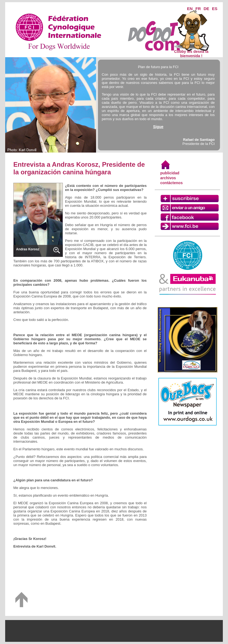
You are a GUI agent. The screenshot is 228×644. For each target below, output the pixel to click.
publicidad (170, 173)
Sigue (158, 127)
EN (190, 9)
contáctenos (171, 183)
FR (198, 9)
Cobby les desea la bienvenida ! (191, 52)
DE (206, 9)
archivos (168, 178)
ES (215, 9)
